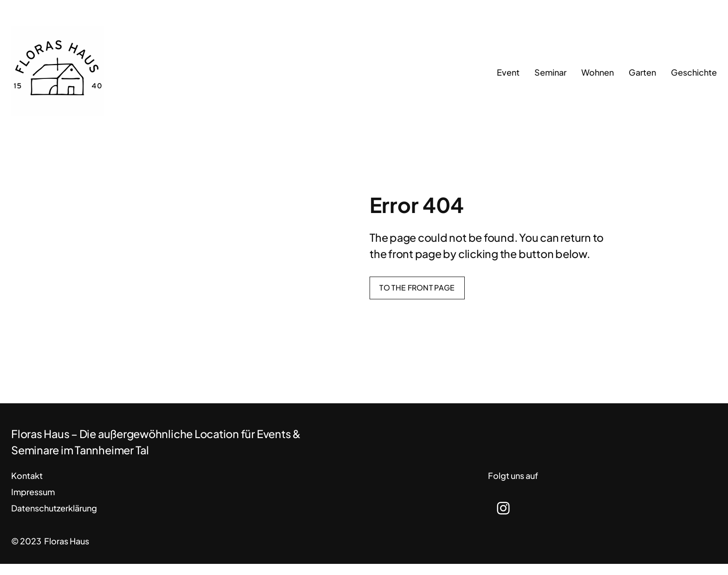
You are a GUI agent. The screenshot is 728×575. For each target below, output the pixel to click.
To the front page (417, 287)
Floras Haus (67, 541)
